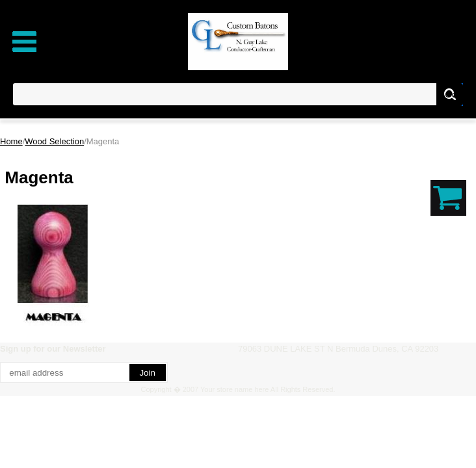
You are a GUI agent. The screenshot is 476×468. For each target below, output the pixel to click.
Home (11, 141)
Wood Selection (54, 141)
